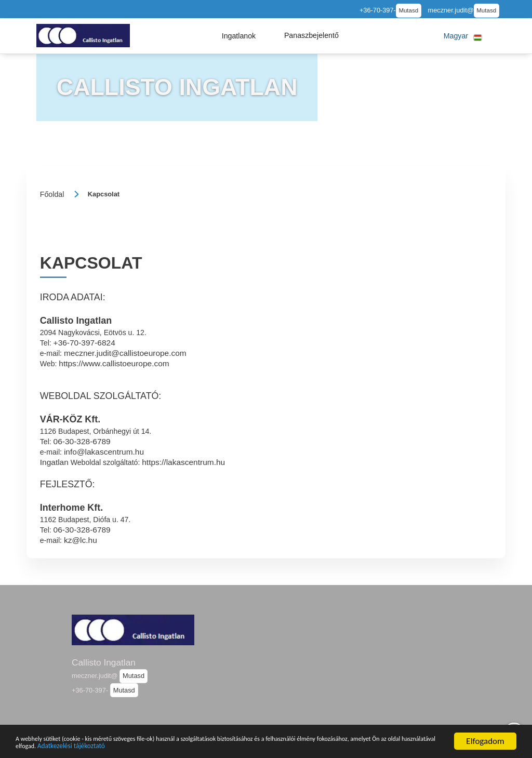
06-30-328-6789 (82, 441)
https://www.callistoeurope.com (114, 363)
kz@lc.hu (81, 540)
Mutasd (408, 10)
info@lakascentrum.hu (104, 452)
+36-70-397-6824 (84, 343)
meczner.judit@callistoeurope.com (125, 353)
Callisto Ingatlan (104, 662)
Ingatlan (54, 462)
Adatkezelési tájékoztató (264, 745)
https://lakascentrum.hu (183, 462)
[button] (239, 36)
